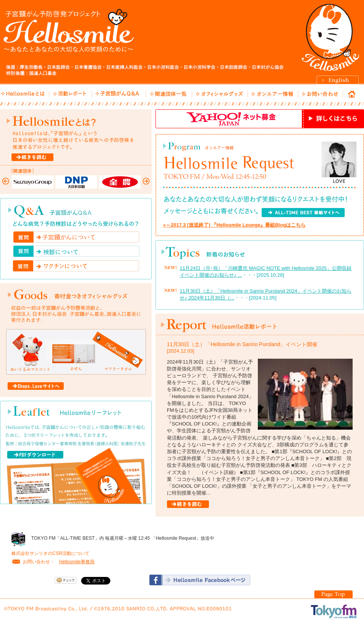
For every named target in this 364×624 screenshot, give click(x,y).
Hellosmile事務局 (77, 562)
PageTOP (333, 594)
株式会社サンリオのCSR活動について (50, 553)
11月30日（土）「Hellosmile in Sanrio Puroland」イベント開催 (242, 344)
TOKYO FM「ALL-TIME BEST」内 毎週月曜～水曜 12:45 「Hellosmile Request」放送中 (123, 538)
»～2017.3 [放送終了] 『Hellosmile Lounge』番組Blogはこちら (234, 225)
